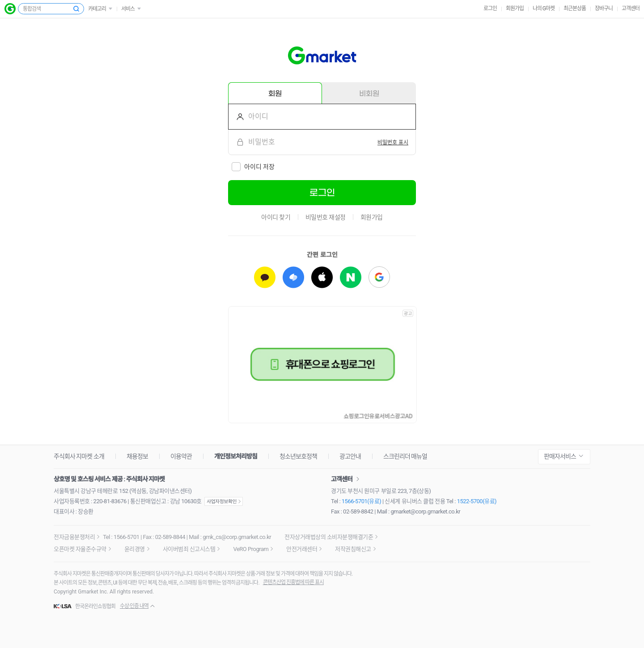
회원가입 (515, 8)
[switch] (393, 142)
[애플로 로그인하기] (322, 277)
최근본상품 (575, 8)
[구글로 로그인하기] (379, 277)
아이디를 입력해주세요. (237, 117)
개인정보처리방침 (236, 456)
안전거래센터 (302, 549)
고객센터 (631, 8)
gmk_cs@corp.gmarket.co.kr (237, 537)
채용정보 (137, 456)
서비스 (128, 9)
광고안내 (350, 456)
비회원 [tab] (369, 93)
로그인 (490, 8)
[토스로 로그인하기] (293, 277)
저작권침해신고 (353, 549)
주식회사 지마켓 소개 (79, 456)
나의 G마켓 (544, 8)
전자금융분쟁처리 (74, 537)
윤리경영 (135, 549)
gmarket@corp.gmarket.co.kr (426, 511)
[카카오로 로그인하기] (265, 277)
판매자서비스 (560, 456)
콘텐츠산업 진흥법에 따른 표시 (293, 582)
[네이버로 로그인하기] (351, 277)
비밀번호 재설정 (326, 217)
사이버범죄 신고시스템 (189, 549)
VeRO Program (251, 549)
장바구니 (604, 8)
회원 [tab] (275, 93)
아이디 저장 (259, 167)
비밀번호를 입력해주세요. (237, 142)
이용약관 (181, 456)
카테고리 (97, 9)
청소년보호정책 (298, 456)
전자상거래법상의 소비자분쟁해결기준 (329, 537)
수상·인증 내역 (134, 606)
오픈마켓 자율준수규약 (80, 549)
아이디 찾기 (276, 217)
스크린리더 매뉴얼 (405, 456)
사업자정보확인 (224, 501)
